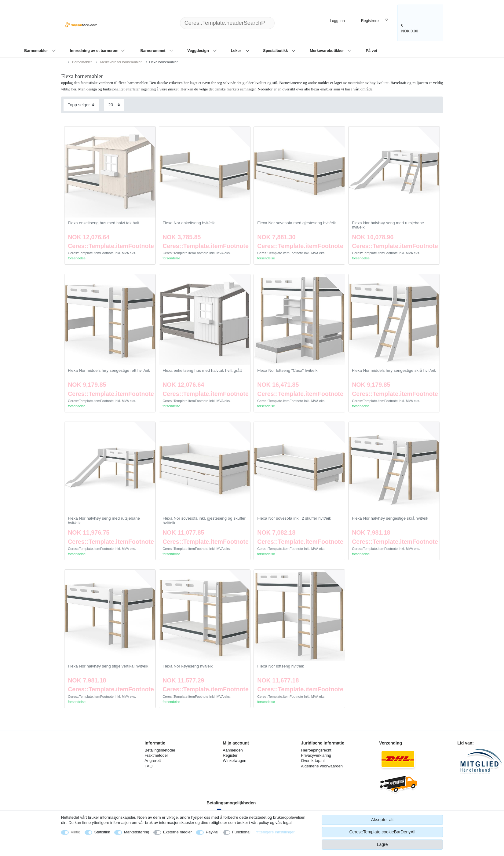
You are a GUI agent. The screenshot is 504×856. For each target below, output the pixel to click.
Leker (237, 51)
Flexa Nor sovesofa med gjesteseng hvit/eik (296, 223)
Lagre (382, 844)
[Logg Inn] (332, 20)
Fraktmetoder (156, 755)
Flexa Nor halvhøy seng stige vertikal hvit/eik (108, 666)
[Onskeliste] (390, 19)
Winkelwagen (234, 761)
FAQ (148, 766)
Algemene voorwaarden (322, 766)
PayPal (212, 832)
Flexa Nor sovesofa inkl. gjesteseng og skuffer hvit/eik (204, 521)
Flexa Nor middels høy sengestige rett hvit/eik (109, 371)
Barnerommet (153, 51)
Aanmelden (233, 750)
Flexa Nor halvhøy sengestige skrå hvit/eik (390, 518)
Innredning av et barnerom (95, 51)
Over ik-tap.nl (313, 761)
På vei (371, 51)
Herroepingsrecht (316, 750)
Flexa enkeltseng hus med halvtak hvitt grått (202, 371)
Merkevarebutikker (327, 51)
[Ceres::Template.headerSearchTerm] (227, 23)
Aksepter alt (382, 820)
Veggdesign (199, 51)
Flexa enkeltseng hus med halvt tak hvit (103, 223)
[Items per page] (114, 105)
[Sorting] (81, 105)
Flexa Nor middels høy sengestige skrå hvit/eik (394, 371)
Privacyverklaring (316, 755)
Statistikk (102, 832)
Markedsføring (137, 832)
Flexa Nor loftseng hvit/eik (281, 666)
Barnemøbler (37, 51)
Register (230, 755)
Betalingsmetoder (160, 750)
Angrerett (153, 761)
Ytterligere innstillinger (275, 832)
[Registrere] (365, 20)
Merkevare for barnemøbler (121, 62)
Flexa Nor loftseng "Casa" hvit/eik (287, 371)
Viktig (76, 832)
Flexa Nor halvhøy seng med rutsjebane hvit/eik (388, 225)
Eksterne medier (177, 832)
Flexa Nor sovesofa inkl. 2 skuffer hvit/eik (294, 518)
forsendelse (77, 258)
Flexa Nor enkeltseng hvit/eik (189, 223)
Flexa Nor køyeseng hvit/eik (188, 666)
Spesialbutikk (276, 51)
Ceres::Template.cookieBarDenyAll (382, 832)
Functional (241, 832)
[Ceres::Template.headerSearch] (284, 23)
